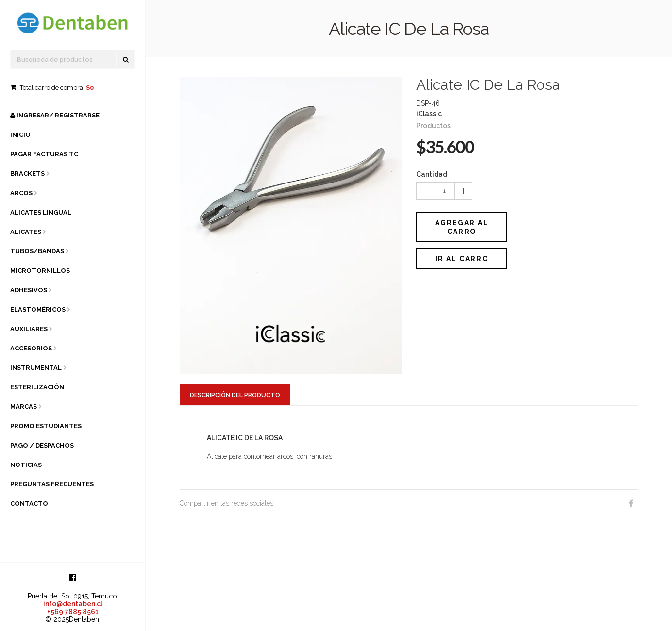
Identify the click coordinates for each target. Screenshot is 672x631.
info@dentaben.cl (73, 604)
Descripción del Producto (235, 395)
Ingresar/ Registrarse (55, 115)
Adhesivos (29, 290)
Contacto (29, 504)
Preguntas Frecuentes (52, 484)
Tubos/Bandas (37, 251)
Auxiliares (29, 329)
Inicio (20, 135)
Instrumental (36, 368)
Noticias (26, 465)
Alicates (26, 232)
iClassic (429, 114)
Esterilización (37, 387)
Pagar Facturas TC (44, 154)
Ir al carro (462, 259)
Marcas (24, 407)
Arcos (21, 193)
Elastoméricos (38, 309)
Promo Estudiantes (46, 426)
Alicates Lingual (41, 212)
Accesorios (31, 348)
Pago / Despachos (42, 445)
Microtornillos (40, 271)
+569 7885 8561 (73, 612)
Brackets (27, 174)
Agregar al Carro (462, 227)
